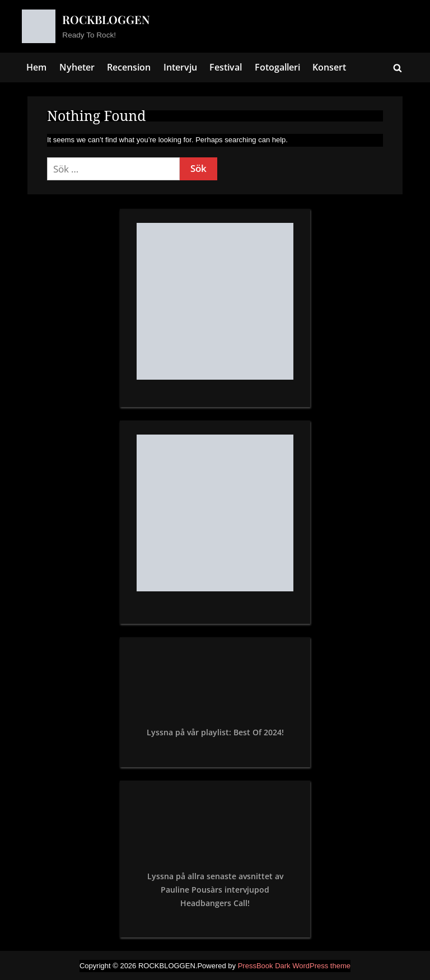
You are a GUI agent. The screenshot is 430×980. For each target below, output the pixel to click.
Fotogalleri (277, 67)
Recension (129, 67)
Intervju (180, 67)
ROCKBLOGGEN (106, 19)
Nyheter (77, 67)
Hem (36, 67)
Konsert (329, 67)
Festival (226, 67)
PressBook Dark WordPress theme (294, 966)
